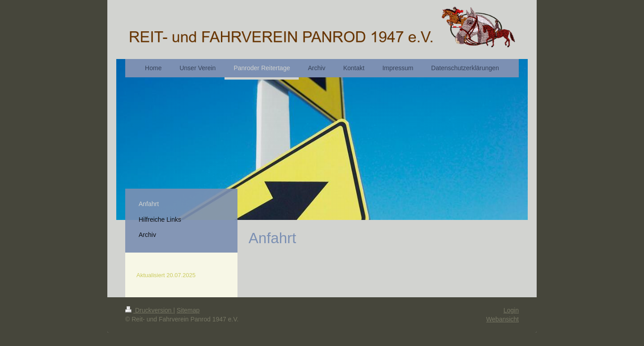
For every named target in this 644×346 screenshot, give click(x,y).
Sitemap (188, 310)
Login (511, 310)
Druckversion (149, 310)
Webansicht (502, 319)
